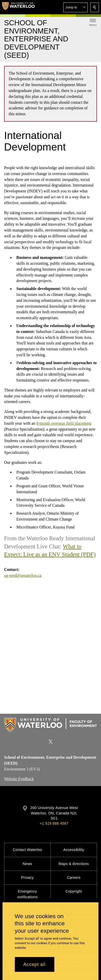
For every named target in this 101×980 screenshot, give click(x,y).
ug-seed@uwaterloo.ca (23, 575)
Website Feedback (19, 779)
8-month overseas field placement (64, 423)
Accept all (35, 964)
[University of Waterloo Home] (18, 7)
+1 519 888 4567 (54, 823)
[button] (75, 7)
